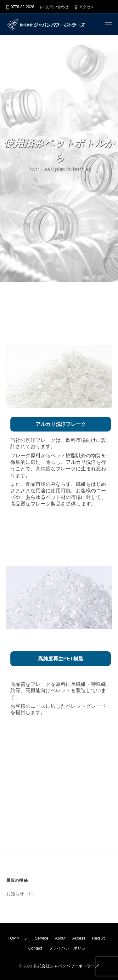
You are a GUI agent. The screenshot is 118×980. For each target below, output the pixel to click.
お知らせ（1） (21, 894)
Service (42, 938)
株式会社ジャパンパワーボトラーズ (66, 966)
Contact (35, 948)
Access (79, 938)
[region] (59, 157)
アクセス (87, 7)
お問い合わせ (57, 7)
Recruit (98, 938)
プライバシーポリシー (69, 948)
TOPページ (18, 938)
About (60, 938)
